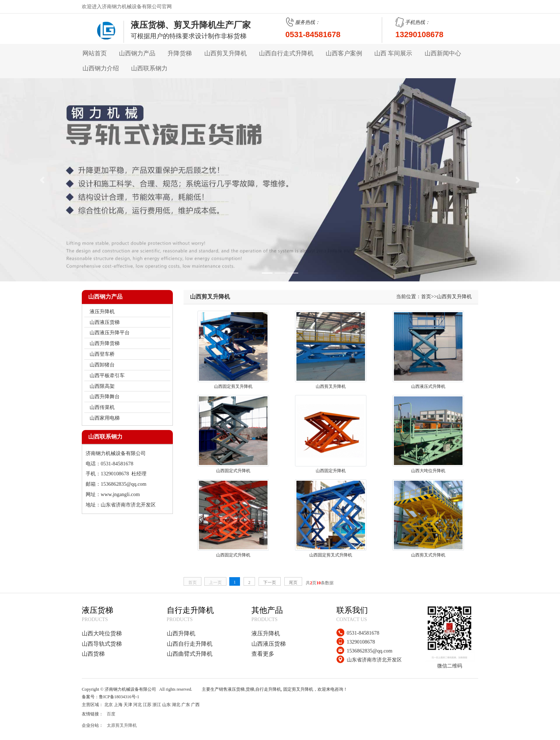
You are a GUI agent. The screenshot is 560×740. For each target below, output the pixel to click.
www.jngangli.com (120, 494)
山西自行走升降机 (190, 644)
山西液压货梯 (269, 644)
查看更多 (263, 654)
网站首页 (95, 53)
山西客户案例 (344, 53)
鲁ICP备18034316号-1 (119, 697)
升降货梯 (180, 53)
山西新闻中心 (443, 53)
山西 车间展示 (393, 53)
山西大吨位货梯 (102, 633)
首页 (426, 296)
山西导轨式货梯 (102, 644)
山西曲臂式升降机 (190, 654)
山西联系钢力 (149, 68)
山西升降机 (181, 633)
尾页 (293, 582)
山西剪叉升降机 (226, 53)
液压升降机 (266, 633)
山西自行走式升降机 (286, 53)
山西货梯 (93, 654)
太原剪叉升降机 (122, 725)
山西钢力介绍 (101, 68)
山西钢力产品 (137, 53)
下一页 (270, 582)
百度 (111, 714)
